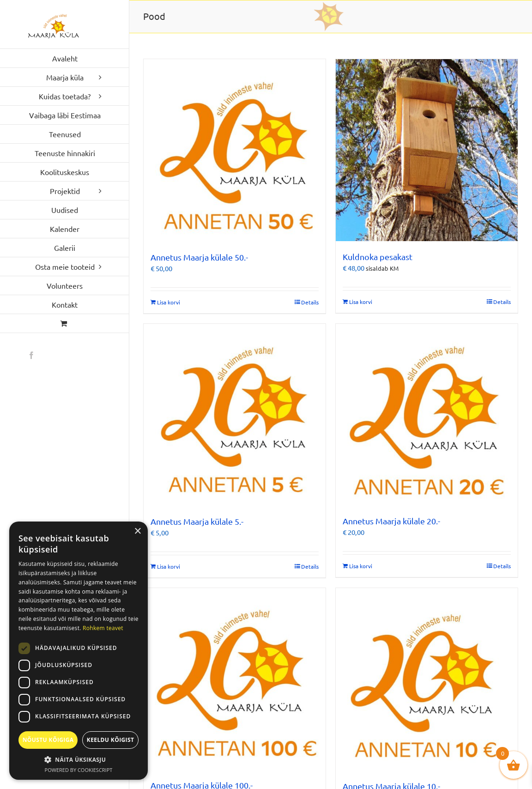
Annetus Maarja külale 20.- (391, 521)
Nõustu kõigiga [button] (48, 740)
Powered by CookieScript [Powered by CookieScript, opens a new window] (79, 770)
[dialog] (79, 651)
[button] (79, 759)
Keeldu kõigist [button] (111, 740)
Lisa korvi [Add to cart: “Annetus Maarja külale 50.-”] (169, 302)
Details (310, 302)
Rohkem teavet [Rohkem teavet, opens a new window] (103, 628)
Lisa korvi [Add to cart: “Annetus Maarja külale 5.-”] (169, 566)
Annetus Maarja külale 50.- (199, 257)
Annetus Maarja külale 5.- (197, 521)
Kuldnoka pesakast (378, 257)
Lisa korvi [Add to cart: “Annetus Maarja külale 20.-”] (361, 566)
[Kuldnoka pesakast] (427, 150)
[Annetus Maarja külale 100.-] (235, 679)
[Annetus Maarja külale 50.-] (235, 150)
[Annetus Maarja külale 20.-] (427, 415)
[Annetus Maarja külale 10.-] (427, 679)
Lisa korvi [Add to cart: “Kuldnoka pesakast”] (361, 302)
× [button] (137, 531)
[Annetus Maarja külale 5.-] (235, 415)
